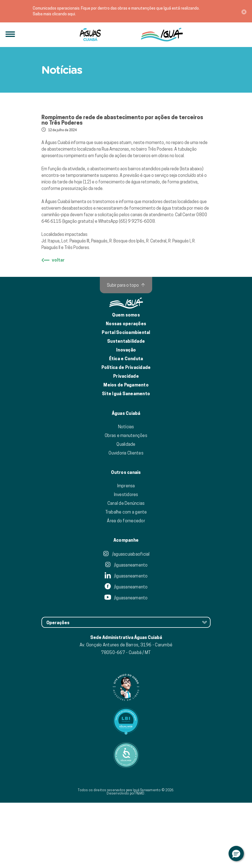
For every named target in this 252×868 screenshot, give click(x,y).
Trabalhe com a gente (126, 577)
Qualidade (126, 509)
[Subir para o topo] (126, 350)
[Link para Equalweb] (126, 787)
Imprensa (126, 551)
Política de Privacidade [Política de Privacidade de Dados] (126, 433)
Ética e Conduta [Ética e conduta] (126, 424)
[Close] (244, 11)
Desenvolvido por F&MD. (126, 859)
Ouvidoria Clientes (126, 518)
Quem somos (126, 380)
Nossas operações (126, 389)
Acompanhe (126, 606)
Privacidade (126, 442)
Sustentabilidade (126, 407)
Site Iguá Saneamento (126, 459)
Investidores (126, 560)
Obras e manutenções (126, 501)
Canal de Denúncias (126, 568)
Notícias (126, 492)
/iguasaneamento (126, 630)
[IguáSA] (162, 35)
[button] (236, 854)
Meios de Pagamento (126, 450)
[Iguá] (90, 35)
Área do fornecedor (126, 586)
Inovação (126, 415)
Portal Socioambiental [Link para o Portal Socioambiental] (126, 398)
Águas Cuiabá (126, 479)
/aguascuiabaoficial (126, 619)
